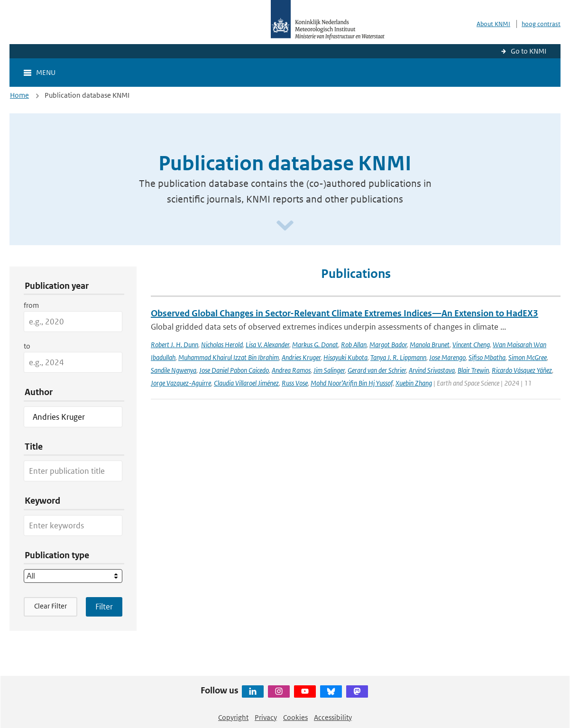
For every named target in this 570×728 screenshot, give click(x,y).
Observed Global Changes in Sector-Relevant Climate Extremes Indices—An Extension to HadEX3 (345, 313)
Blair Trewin (473, 370)
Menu (46, 72)
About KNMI (493, 24)
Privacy (266, 717)
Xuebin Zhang (414, 383)
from (31, 305)
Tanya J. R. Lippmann (398, 357)
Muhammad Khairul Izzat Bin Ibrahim (229, 357)
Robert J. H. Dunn (175, 345)
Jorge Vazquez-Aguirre (181, 383)
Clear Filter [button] (51, 606)
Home (19, 95)
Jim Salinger (329, 370)
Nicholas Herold (222, 345)
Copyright (233, 717)
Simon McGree (528, 357)
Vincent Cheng (471, 345)
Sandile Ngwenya (174, 370)
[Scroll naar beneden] (285, 226)
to (27, 346)
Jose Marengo (447, 357)
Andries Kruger (301, 357)
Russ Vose (295, 383)
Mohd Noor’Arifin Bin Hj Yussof (352, 383)
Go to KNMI (529, 51)
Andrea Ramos (291, 370)
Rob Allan (354, 345)
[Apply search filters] (104, 607)
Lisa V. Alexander (267, 345)
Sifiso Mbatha (487, 357)
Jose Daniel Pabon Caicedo (234, 370)
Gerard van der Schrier (377, 370)
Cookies (295, 717)
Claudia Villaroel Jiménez (246, 383)
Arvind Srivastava (432, 370)
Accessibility (333, 717)
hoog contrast (541, 24)
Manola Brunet (430, 345)
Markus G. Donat (315, 345)
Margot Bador (388, 345)
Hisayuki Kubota (345, 357)
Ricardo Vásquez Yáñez (522, 370)
